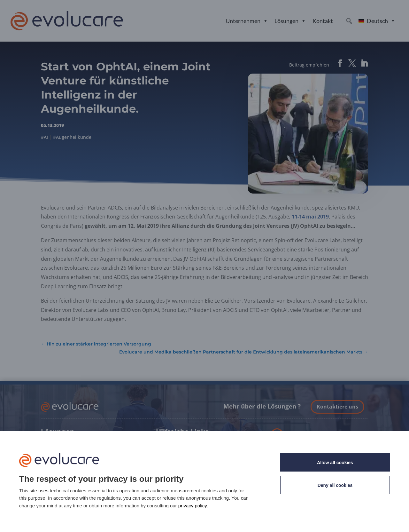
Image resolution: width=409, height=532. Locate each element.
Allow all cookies (335, 463)
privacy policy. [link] (193, 506)
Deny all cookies (335, 485)
